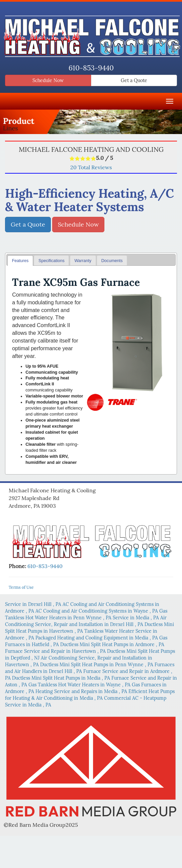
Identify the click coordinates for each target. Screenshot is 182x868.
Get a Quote (134, 80)
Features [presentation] (20, 261)
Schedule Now (48, 80)
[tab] (20, 261)
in (34, 604)
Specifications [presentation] (52, 261)
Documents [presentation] (112, 261)
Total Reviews (91, 167)
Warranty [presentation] (83, 261)
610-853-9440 (91, 68)
